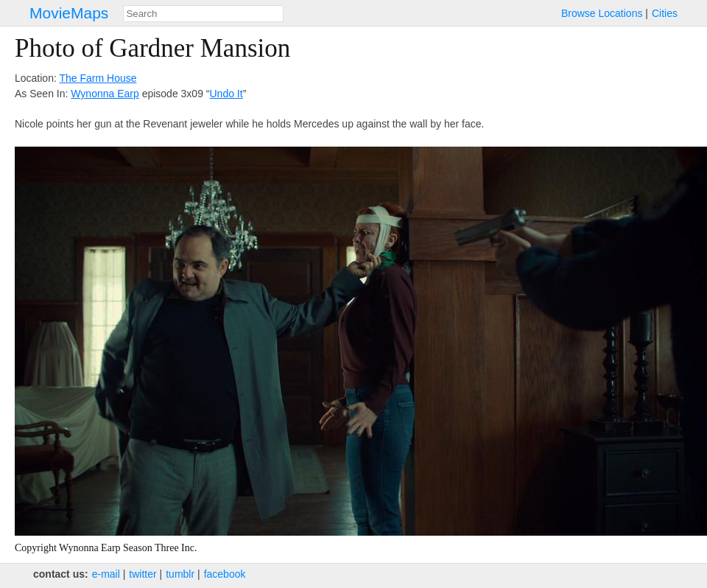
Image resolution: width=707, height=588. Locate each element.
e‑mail (106, 574)
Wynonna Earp (105, 94)
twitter (143, 574)
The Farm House (98, 78)
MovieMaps (69, 13)
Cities (665, 13)
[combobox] (203, 14)
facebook (225, 574)
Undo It (226, 94)
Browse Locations (602, 13)
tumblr (180, 574)
